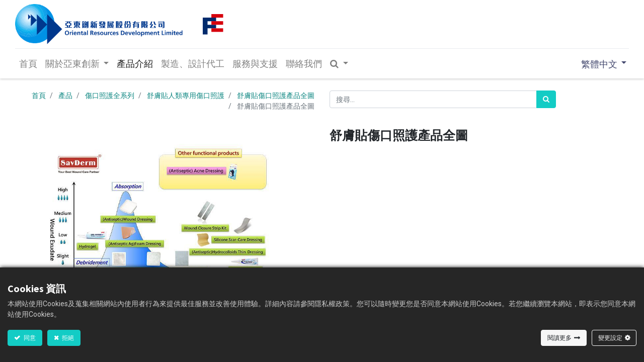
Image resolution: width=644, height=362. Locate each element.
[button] (340, 64)
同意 (29, 338)
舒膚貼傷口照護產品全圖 (276, 96)
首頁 (39, 96)
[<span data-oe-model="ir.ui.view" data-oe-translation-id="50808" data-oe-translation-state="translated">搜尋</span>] (546, 99)
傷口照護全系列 (110, 96)
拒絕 (67, 338)
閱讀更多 (559, 338)
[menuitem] (29, 64)
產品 (65, 96)
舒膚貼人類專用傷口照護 (186, 96)
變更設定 (610, 338)
